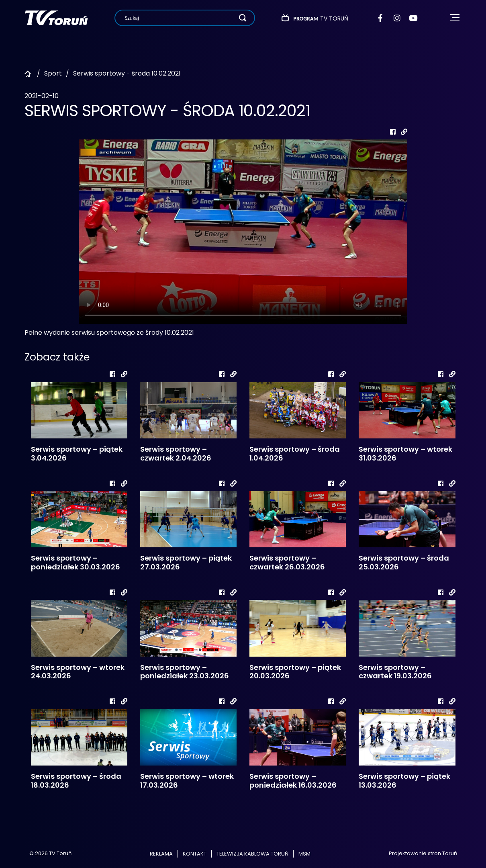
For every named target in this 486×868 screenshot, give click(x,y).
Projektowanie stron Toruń (423, 853)
